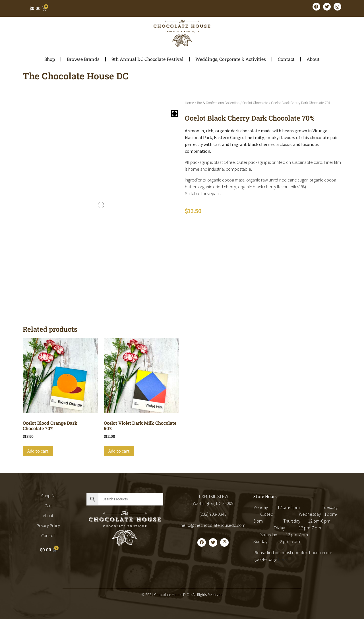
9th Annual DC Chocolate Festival (147, 59)
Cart (48, 506)
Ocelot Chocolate (255, 103)
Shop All (48, 496)
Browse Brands (83, 59)
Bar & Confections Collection (218, 103)
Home (189, 103)
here (283, 559)
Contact (286, 59)
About (313, 59)
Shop (50, 59)
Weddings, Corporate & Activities (231, 59)
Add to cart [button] (38, 451)
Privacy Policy (48, 526)
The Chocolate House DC (76, 76)
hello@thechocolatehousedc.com (213, 525)
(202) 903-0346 (213, 514)
